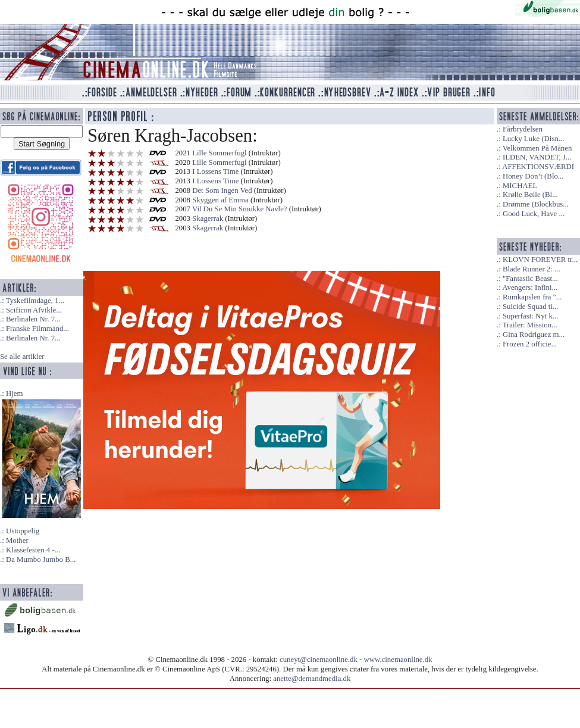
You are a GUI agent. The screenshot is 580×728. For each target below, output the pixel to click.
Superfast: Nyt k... (530, 316)
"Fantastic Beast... (530, 279)
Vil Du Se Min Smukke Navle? (240, 209)
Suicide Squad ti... (530, 307)
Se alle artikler (22, 357)
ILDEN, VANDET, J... (537, 157)
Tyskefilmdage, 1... (35, 301)
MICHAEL (520, 186)
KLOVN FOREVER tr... (540, 260)
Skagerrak (208, 218)
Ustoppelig (23, 531)
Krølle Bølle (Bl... (530, 195)
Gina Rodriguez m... (534, 335)
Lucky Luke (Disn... (533, 139)
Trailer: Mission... (530, 325)
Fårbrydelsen (523, 129)
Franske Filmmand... (37, 329)
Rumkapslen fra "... (532, 297)
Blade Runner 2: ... (532, 269)
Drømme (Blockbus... (536, 204)
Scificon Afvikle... (34, 310)
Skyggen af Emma (220, 200)
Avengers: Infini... (530, 288)
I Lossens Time (215, 171)
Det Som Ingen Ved (222, 190)
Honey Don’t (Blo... (533, 176)
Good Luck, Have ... (534, 214)
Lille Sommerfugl (219, 153)
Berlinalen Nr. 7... (33, 319)
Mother (17, 540)
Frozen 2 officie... (530, 344)
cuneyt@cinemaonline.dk (319, 660)
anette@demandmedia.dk (312, 679)
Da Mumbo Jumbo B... (41, 560)
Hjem (14, 393)
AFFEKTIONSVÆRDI (538, 167)
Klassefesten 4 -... (33, 550)
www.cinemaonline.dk (398, 660)
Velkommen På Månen (537, 148)
